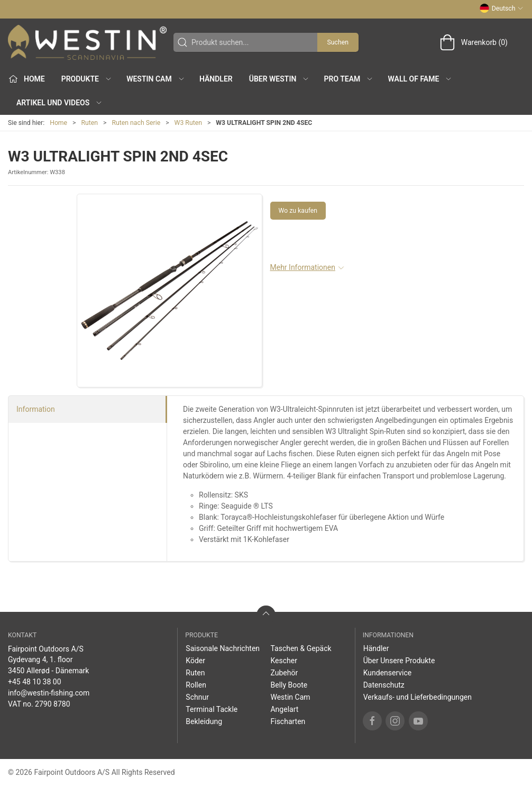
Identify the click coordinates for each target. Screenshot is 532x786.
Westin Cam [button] (156, 79)
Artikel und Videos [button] (59, 103)
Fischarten (288, 721)
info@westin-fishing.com (49, 693)
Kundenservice (388, 673)
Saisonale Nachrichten (223, 648)
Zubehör (284, 673)
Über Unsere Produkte (399, 661)
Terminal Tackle (212, 709)
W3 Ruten (188, 123)
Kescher (283, 661)
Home (58, 123)
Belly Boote (289, 685)
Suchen (338, 42)
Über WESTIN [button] (279, 79)
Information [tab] (36, 409)
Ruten (90, 123)
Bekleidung (204, 721)
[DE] (87, 42)
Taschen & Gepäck (301, 648)
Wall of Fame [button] (420, 79)
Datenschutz (384, 685)
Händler (216, 79)
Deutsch (502, 8)
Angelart (284, 709)
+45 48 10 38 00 (35, 682)
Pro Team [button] (349, 79)
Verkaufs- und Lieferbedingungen (418, 697)
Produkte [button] (87, 79)
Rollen (196, 685)
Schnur (197, 697)
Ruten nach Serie (136, 123)
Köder (195, 661)
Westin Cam (290, 697)
